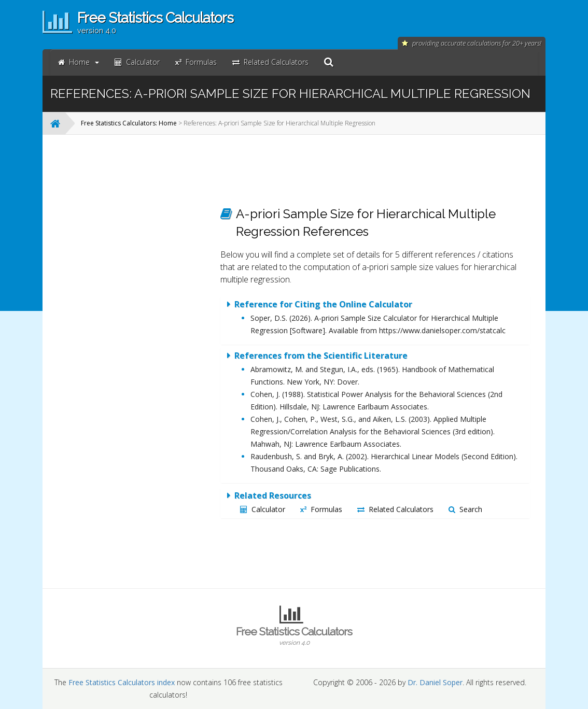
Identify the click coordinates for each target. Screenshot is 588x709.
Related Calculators (395, 509)
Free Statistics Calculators (294, 636)
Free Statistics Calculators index (122, 682)
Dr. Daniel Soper (435, 682)
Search (465, 509)
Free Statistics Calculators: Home (129, 123)
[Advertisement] (131, 298)
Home (79, 62)
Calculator (263, 509)
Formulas (321, 509)
